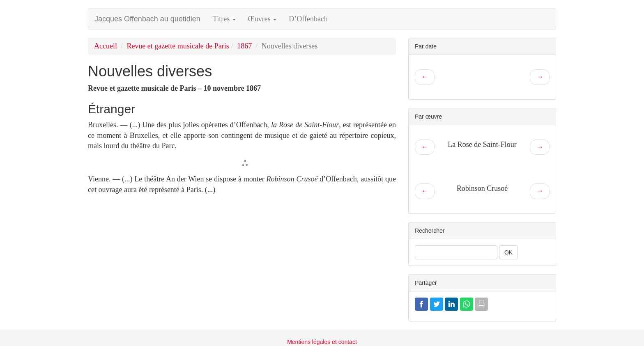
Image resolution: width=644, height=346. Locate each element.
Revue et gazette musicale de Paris (178, 46)
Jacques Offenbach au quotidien (147, 19)
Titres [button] (224, 19)
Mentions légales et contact (322, 342)
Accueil (106, 46)
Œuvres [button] (262, 19)
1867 (244, 46)
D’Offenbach (308, 19)
